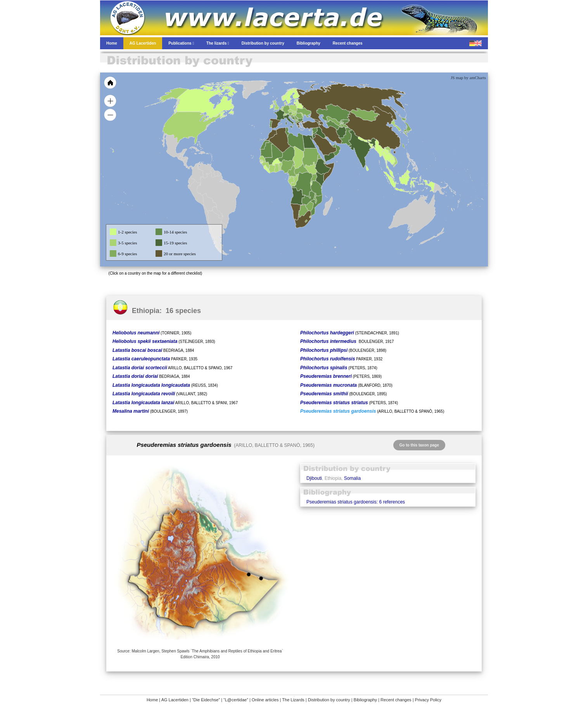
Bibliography (366, 700)
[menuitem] (334, 145)
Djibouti (314, 478)
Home (152, 700)
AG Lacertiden (175, 700)
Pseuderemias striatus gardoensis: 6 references (356, 502)
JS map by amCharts (468, 78)
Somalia (352, 478)
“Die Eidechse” (206, 700)
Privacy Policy (428, 700)
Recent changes (396, 700)
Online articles (265, 700)
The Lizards (293, 700)
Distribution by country (329, 700)
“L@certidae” (236, 700)
